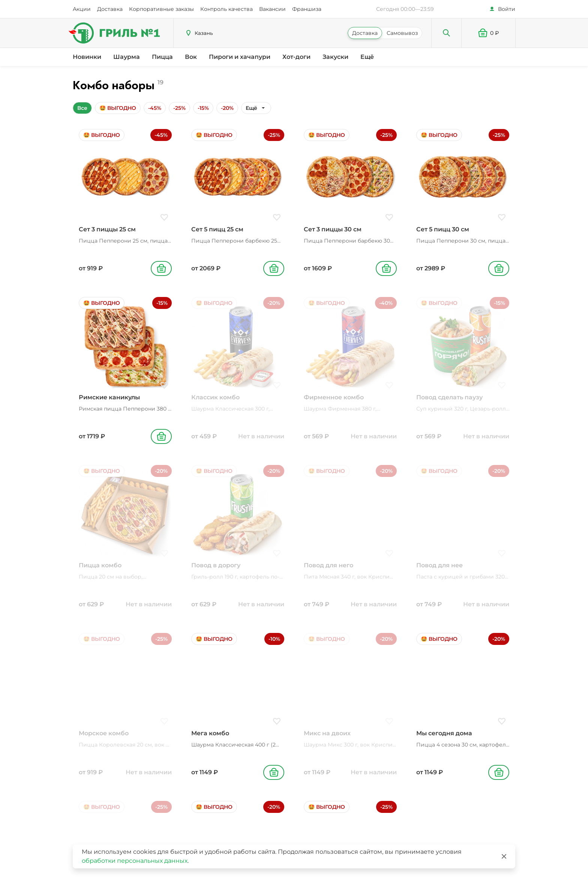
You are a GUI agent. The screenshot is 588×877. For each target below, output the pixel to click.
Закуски (335, 57)
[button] (489, 33)
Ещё (367, 57)
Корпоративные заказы (161, 9)
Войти (507, 9)
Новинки (87, 57)
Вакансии (272, 9)
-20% (227, 108)
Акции (82, 9)
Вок (191, 57)
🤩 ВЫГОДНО (118, 108)
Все (82, 108)
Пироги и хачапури (240, 57)
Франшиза (307, 9)
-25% (179, 108)
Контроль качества (226, 9)
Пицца (162, 57)
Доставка (110, 9)
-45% (155, 108)
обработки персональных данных (135, 861)
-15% (203, 108)
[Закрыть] (504, 856)
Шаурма (127, 57)
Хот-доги (296, 57)
